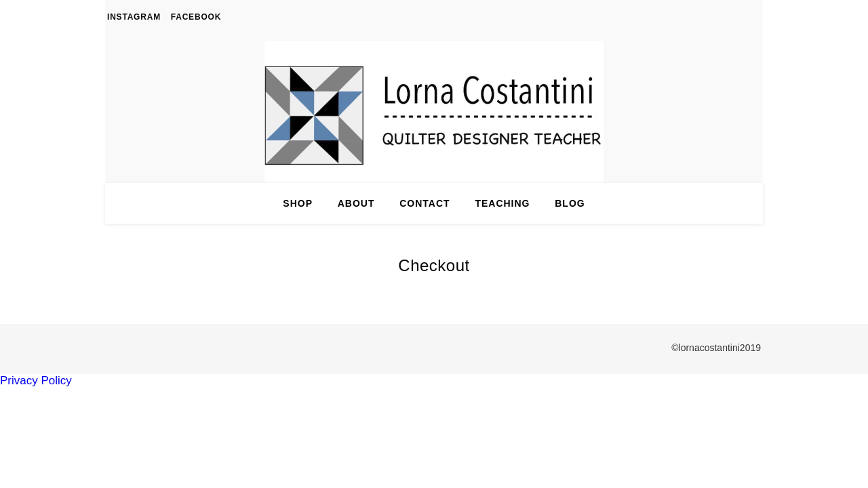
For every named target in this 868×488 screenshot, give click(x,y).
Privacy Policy (36, 381)
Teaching (502, 203)
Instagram (134, 17)
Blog (570, 203)
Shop (298, 203)
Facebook (196, 17)
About (356, 203)
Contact (425, 203)
